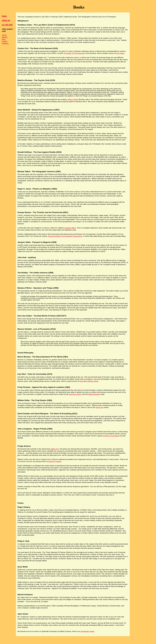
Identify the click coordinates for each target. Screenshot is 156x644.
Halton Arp (55, 449)
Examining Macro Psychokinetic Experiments (65, 236)
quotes (5, 41)
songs (4, 35)
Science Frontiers (55, 461)
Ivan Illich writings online (89, 381)
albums (5, 37)
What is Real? (73, 99)
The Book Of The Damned (74, 53)
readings (5, 43)
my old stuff (7, 25)
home (4, 16)
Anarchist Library (75, 394)
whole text (99, 407)
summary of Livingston (111, 436)
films (4, 39)
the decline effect (69, 228)
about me (6, 20)
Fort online (120, 53)
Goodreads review (87, 631)
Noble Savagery (94, 394)
